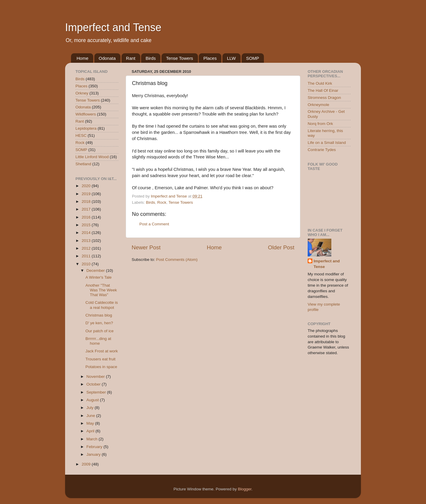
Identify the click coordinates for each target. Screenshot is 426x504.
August (93, 400)
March (92, 439)
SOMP (253, 58)
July (91, 408)
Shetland (83, 164)
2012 (87, 248)
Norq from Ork (320, 124)
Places (210, 58)
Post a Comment (154, 224)
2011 (87, 256)
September (97, 392)
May (91, 423)
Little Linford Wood (92, 157)
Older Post (281, 247)
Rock (162, 202)
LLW (231, 58)
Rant (131, 58)
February (95, 447)
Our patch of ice (100, 331)
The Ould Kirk (320, 83)
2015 (87, 225)
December (96, 271)
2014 (87, 233)
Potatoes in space (101, 367)
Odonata (107, 58)
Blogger (245, 489)
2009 (87, 464)
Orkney (82, 93)
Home (83, 58)
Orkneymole (318, 105)
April (91, 431)
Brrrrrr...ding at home (98, 341)
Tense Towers (179, 58)
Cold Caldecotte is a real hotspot (102, 305)
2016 (87, 217)
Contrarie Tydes (322, 150)
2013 (87, 241)
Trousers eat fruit (101, 359)
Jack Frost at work (102, 351)
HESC (81, 135)
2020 (87, 186)
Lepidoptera (86, 128)
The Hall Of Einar (323, 90)
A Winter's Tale (99, 277)
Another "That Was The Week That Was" (101, 290)
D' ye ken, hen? (99, 323)
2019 (87, 194)
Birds (151, 58)
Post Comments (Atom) (177, 260)
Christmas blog (99, 315)
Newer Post (146, 247)
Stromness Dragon (324, 98)
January (94, 454)
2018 (87, 202)
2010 (87, 264)
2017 (87, 209)
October (94, 384)
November (96, 377)
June (91, 416)
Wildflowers (86, 114)
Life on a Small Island (327, 143)
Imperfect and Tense (113, 27)
